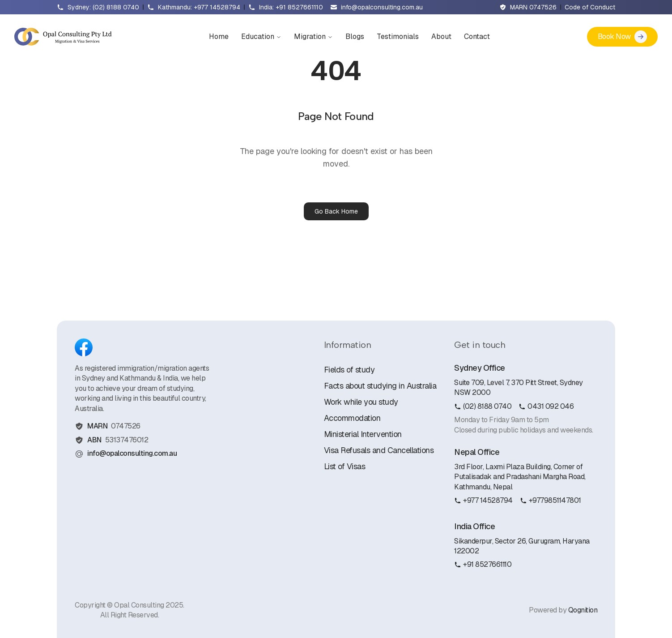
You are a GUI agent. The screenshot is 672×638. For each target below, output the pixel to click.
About (441, 36)
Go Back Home (336, 211)
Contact (477, 36)
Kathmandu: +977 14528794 (199, 7)
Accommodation (352, 418)
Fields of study (349, 370)
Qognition (583, 610)
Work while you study (361, 402)
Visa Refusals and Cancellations (379, 450)
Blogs (355, 36)
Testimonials (398, 36)
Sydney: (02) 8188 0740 (103, 7)
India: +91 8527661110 (291, 7)
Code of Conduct (590, 7)
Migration (313, 36)
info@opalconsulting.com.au (382, 7)
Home (219, 36)
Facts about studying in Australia (380, 386)
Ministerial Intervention (363, 434)
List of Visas (345, 466)
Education (261, 36)
